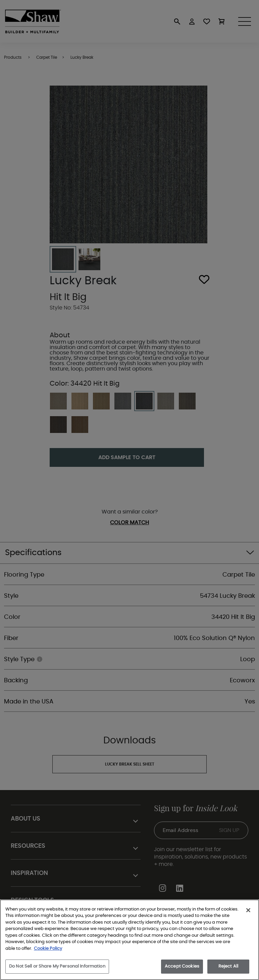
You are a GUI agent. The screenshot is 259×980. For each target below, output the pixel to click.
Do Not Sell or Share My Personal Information (57, 966)
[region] (129, 940)
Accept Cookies (182, 966)
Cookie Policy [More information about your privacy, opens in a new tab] (48, 949)
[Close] (248, 910)
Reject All (228, 966)
